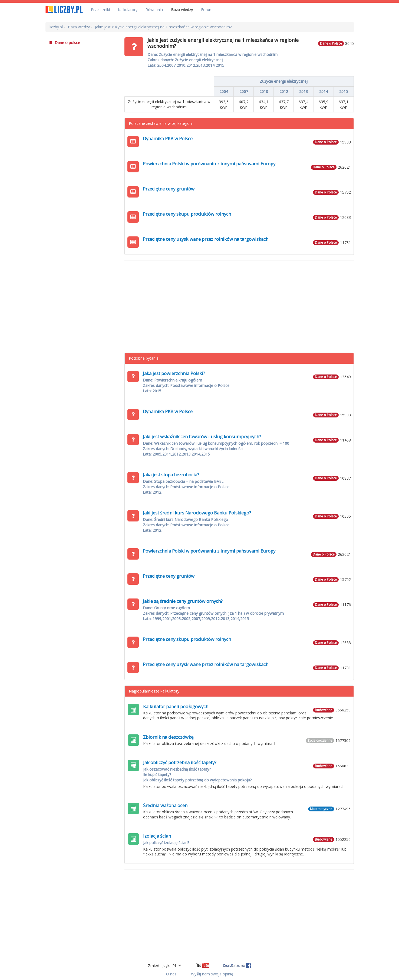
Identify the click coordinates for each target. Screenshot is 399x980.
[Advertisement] (239, 304)
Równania (154, 10)
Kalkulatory (128, 10)
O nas (171, 974)
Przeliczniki (100, 10)
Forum (207, 10)
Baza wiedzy (182, 10)
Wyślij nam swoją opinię (212, 974)
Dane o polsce (65, 43)
